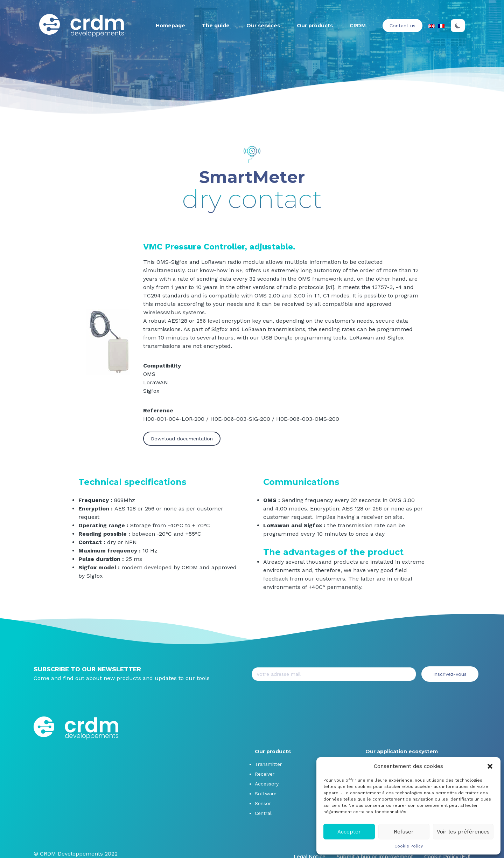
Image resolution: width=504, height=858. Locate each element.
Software (266, 794)
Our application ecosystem (402, 751)
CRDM (358, 26)
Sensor (263, 803)
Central (263, 813)
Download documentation (182, 439)
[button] (490, 766)
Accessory (267, 784)
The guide (216, 26)
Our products (315, 26)
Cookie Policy (409, 846)
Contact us (402, 26)
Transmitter (268, 764)
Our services (263, 26)
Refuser (404, 832)
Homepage (170, 26)
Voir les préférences (463, 832)
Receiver (265, 774)
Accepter (349, 832)
